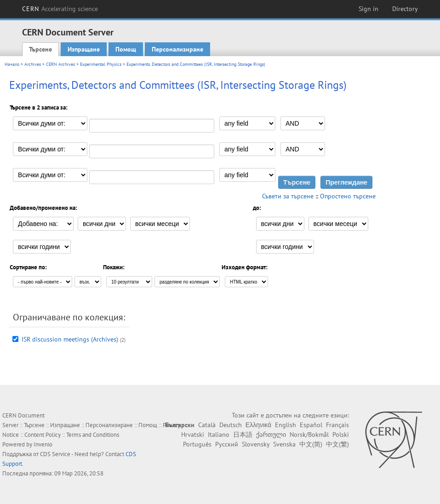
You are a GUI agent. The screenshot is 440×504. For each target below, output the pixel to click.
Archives (33, 64)
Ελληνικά (258, 425)
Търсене (40, 49)
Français (337, 425)
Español (311, 425)
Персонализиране (177, 49)
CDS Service (55, 454)
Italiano (219, 434)
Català (207, 425)
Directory (405, 9)
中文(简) (311, 444)
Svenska (284, 444)
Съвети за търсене (288, 196)
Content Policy (43, 435)
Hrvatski (193, 434)
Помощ (126, 49)
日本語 (243, 434)
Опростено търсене (348, 196)
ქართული (271, 434)
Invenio (43, 444)
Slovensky (256, 444)
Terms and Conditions (93, 435)
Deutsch (231, 425)
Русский (227, 444)
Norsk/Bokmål (309, 434)
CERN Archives (60, 64)
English (286, 425)
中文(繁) (337, 444)
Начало (12, 64)
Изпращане (84, 49)
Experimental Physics (101, 64)
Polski (341, 434)
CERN (60, 9)
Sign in (369, 9)
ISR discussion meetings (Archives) (70, 339)
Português (197, 444)
